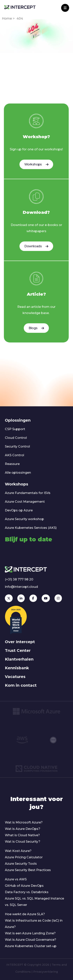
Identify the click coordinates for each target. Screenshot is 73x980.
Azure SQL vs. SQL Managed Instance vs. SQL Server (34, 902)
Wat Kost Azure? (18, 851)
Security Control (17, 446)
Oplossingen (18, 420)
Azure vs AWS (16, 879)
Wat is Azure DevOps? (23, 829)
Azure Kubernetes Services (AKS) (31, 528)
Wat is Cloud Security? (23, 842)
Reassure (12, 464)
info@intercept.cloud (21, 587)
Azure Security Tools (21, 864)
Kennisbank (17, 668)
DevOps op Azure (19, 510)
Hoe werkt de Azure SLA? (25, 914)
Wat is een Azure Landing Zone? (30, 933)
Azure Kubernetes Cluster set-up (31, 946)
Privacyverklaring (46, 972)
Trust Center (18, 650)
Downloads (36, 246)
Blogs (36, 328)
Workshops (36, 164)
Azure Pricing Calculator (24, 857)
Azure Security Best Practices (28, 870)
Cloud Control (16, 438)
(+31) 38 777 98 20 (19, 579)
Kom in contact (21, 685)
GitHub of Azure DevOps (24, 886)
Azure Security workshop (24, 519)
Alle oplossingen (18, 473)
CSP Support (15, 429)
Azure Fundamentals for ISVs (28, 493)
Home (7, 18)
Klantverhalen (19, 659)
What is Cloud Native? (22, 835)
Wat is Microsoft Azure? (24, 822)
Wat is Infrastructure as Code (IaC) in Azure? (34, 924)
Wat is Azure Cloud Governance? (31, 940)
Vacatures (15, 677)
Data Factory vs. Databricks (27, 892)
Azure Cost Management (25, 502)
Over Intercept (20, 642)
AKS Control (15, 455)
